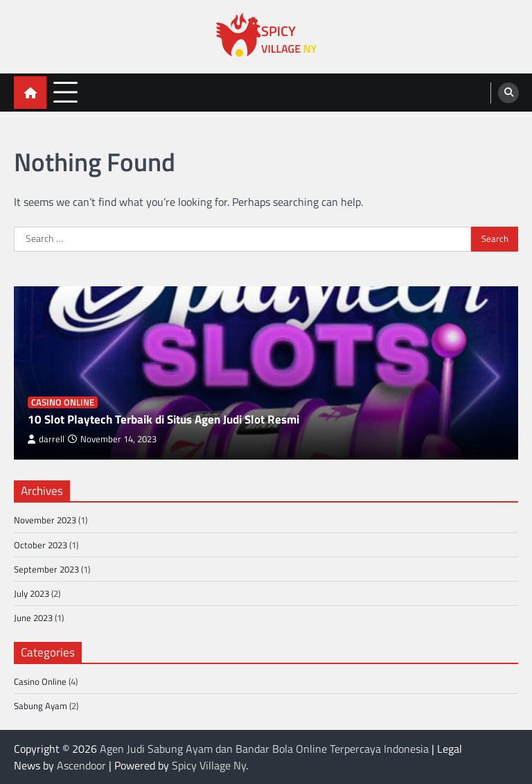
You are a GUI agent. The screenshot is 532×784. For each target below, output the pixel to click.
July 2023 (32, 593)
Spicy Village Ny (209, 765)
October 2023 (41, 545)
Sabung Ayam (41, 706)
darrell (46, 439)
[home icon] (30, 93)
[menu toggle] (65, 92)
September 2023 (46, 569)
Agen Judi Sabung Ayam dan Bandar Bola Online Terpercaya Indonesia (264, 749)
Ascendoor (81, 765)
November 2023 (45, 520)
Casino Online (63, 402)
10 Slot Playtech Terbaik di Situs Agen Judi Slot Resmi (163, 419)
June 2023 (33, 618)
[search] (508, 93)
